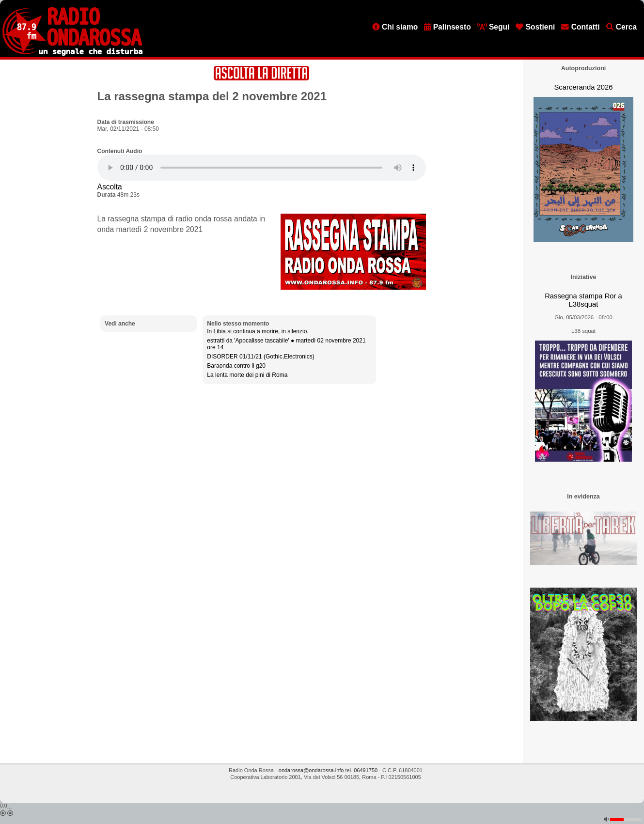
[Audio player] (262, 168)
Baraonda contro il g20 (236, 366)
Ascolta (110, 187)
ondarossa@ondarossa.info (311, 770)
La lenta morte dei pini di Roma (247, 375)
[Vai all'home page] (72, 54)
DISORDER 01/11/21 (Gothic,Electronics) (260, 357)
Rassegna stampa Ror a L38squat (583, 300)
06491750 (366, 770)
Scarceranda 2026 (583, 87)
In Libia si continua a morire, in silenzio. (258, 331)
